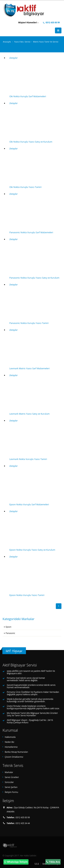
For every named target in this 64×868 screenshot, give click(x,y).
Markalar (9, 772)
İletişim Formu (11, 792)
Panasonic (10, 633)
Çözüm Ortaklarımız (14, 757)
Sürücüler (9, 782)
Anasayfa (7, 42)
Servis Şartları (11, 787)
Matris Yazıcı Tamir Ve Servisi (46, 42)
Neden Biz (9, 742)
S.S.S (37, 864)
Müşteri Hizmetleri (29, 22)
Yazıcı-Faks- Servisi (22, 42)
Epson (8, 627)
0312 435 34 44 (23, 823)
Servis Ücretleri (12, 777)
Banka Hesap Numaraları (16, 752)
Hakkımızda (10, 737)
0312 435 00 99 (51, 22)
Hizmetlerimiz (11, 747)
